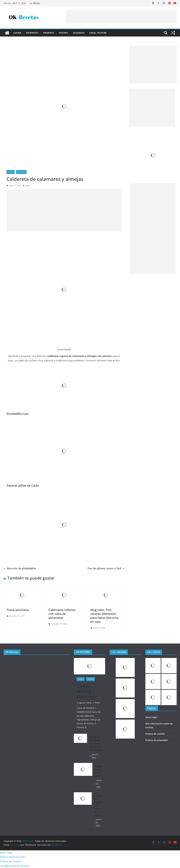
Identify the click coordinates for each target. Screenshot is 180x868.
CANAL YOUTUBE (98, 33)
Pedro (98, 703)
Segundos (79, 33)
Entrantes (32, 33)
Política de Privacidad (12, 857)
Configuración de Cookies (15, 866)
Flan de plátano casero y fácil (106, 568)
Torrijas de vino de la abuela (99, 771)
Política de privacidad (157, 740)
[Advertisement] (121, 17)
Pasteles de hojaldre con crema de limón (98, 805)
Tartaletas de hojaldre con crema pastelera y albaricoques (96, 744)
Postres (63, 33)
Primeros (49, 33)
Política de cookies (155, 734)
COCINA (17, 33)
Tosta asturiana (18, 610)
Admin (28, 186)
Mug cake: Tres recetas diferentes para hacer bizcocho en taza (105, 616)
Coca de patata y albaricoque (87, 691)
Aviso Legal (151, 717)
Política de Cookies (11, 861)
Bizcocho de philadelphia (20, 568)
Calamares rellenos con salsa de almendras (62, 614)
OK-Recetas (12, 652)
